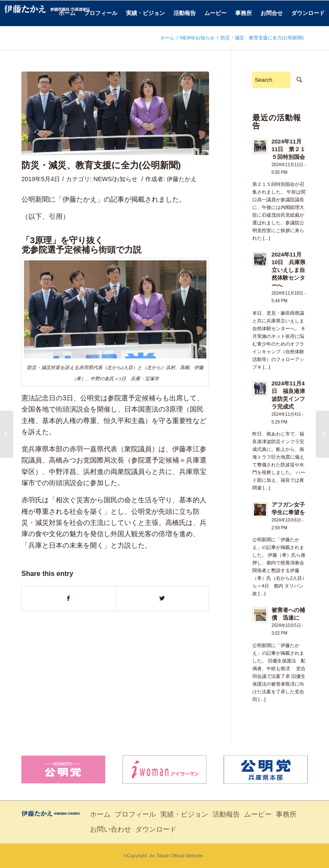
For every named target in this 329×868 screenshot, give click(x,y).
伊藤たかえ (182, 179)
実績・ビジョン (184, 814)
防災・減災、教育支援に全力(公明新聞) (101, 165)
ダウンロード (156, 829)
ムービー (258, 814)
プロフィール (135, 814)
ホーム (167, 38)
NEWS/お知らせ (197, 38)
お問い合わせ (111, 829)
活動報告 (226, 814)
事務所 (286, 814)
